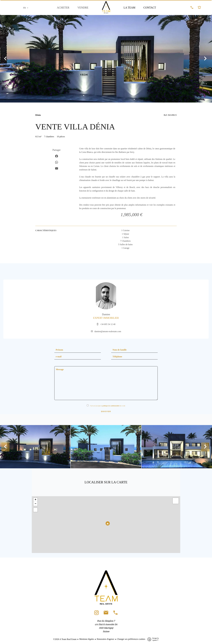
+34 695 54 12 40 (108, 324)
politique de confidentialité (111, 406)
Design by (152, 639)
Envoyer (106, 412)
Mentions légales (87, 639)
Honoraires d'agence (105, 639)
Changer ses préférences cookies (131, 639)
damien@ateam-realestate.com (108, 331)
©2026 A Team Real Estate (65, 639)
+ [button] (35, 500)
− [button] (35, 504)
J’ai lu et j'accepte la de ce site (108, 406)
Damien (106, 314)
